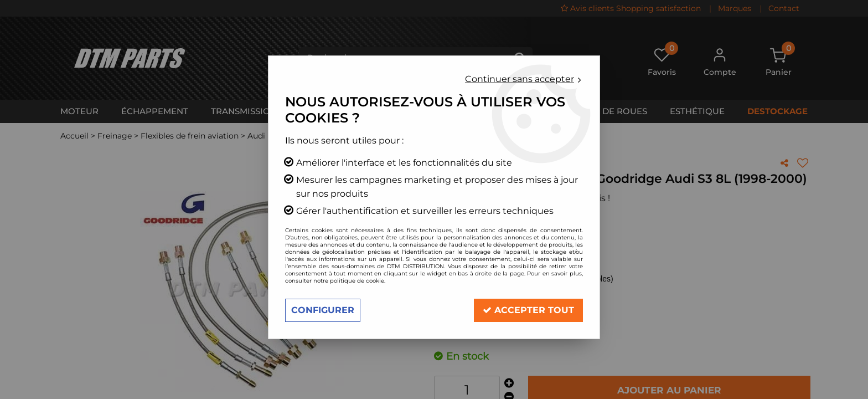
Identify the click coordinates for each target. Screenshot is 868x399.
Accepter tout (528, 310)
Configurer (323, 310)
